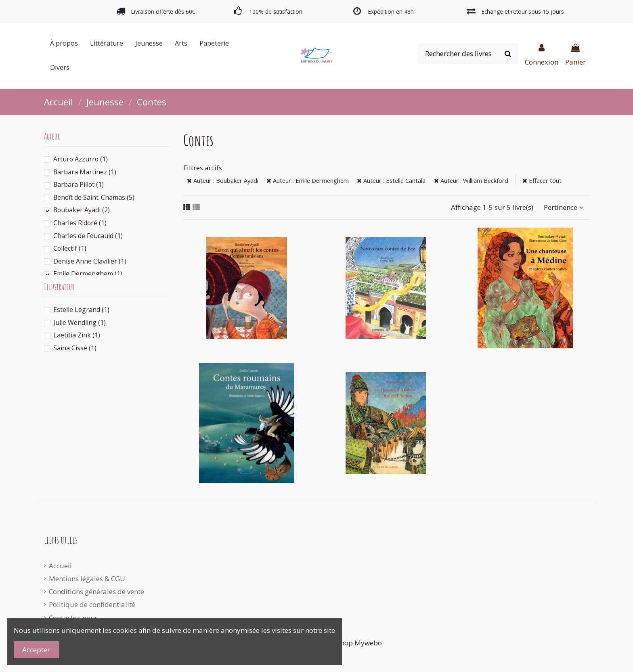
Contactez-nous (73, 618)
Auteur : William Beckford (471, 180)
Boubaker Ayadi (82, 210)
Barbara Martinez (85, 172)
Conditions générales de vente (96, 591)
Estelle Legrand (81, 310)
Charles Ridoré (80, 223)
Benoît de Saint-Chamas (94, 197)
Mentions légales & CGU (87, 579)
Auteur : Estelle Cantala (391, 180)
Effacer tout (542, 180)
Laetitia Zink (77, 335)
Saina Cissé (75, 348)
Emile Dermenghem (88, 274)
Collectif (70, 248)
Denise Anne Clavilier (90, 261)
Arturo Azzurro (81, 159)
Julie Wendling (80, 322)
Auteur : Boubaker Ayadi (223, 180)
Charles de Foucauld (88, 236)
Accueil (60, 566)
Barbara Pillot (79, 184)
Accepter (36, 650)
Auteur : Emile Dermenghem (308, 180)
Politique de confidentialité (92, 604)
